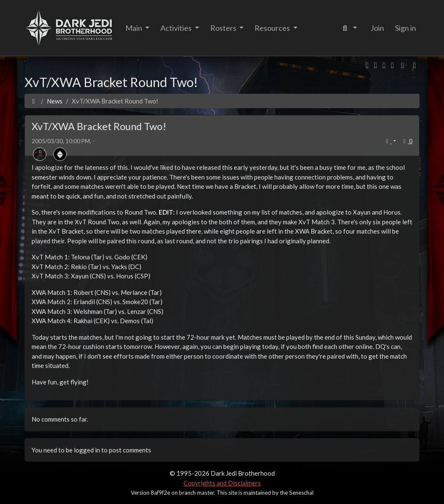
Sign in (406, 28)
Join (377, 28)
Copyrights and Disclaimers (222, 483)
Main (134, 28)
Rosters (224, 28)
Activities (177, 28)
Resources (273, 28)
